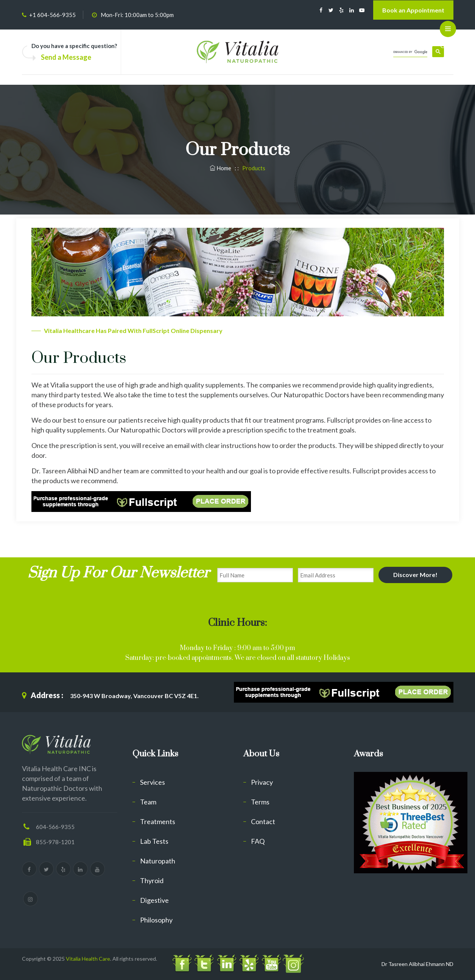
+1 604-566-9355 (52, 15)
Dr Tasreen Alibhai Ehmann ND (417, 964)
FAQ (258, 841)
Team (148, 802)
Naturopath (158, 861)
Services (153, 782)
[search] (410, 52)
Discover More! (415, 575)
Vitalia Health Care (88, 959)
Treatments (158, 821)
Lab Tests (154, 841)
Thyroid (152, 880)
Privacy (262, 782)
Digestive (154, 900)
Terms (260, 802)
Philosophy (156, 920)
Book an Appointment (413, 10)
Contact (263, 821)
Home (221, 168)
